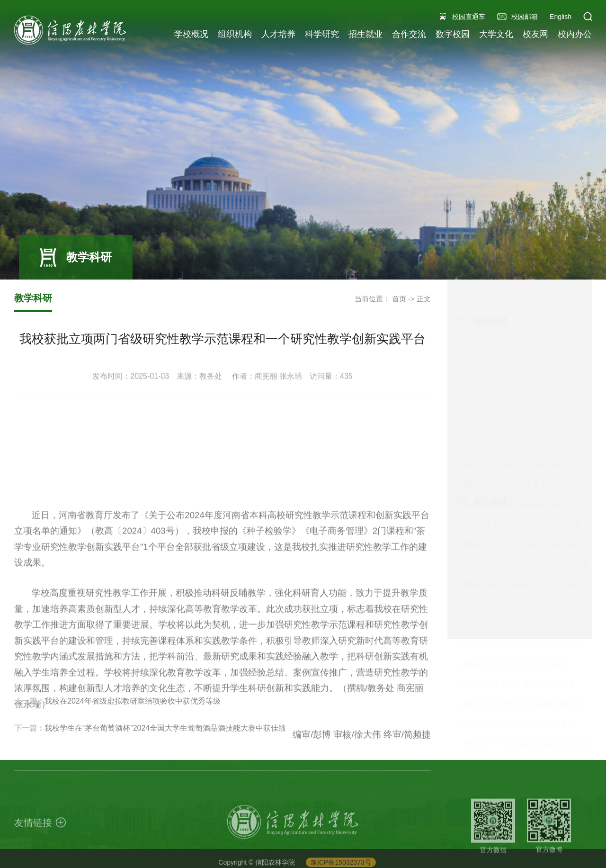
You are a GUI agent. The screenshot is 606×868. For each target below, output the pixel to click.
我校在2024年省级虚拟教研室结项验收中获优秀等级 (133, 722)
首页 (399, 299)
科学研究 (322, 34)
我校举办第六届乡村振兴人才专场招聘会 (531, 448)
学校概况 (191, 34)
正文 (424, 299)
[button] (588, 17)
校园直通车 (469, 17)
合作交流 (409, 34)
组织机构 (235, 34)
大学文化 (496, 34)
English (561, 17)
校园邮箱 (525, 17)
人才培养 (278, 34)
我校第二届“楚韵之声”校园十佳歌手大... (529, 388)
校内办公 (575, 34)
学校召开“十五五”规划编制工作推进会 (526, 428)
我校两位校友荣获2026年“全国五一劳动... (532, 329)
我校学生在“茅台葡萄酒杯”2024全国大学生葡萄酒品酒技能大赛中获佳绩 (165, 749)
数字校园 (453, 34)
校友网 (535, 34)
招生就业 (365, 34)
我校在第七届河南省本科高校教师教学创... (534, 408)
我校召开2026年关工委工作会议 (517, 348)
